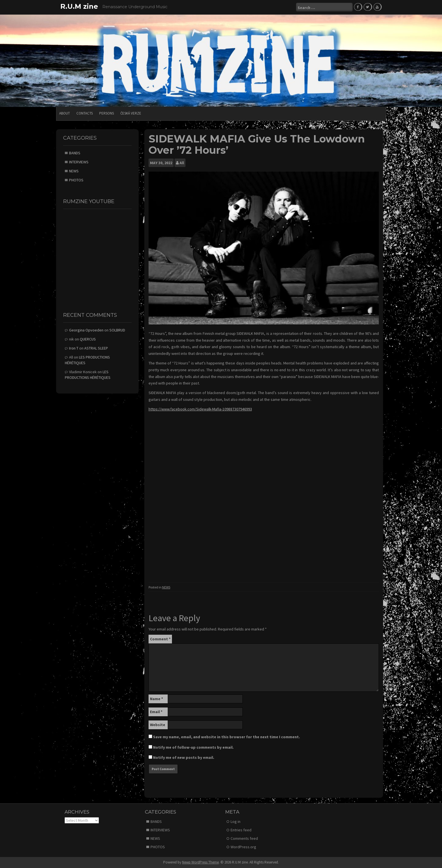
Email (156, 712)
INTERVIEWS (79, 162)
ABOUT (65, 113)
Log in (236, 821)
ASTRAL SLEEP (96, 348)
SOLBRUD (117, 330)
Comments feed (244, 838)
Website (158, 725)
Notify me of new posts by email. (184, 757)
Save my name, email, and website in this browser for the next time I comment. (226, 737)
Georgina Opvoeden (86, 330)
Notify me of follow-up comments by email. (193, 747)
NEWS (166, 587)
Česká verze (131, 113)
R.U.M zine (79, 6)
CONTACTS (85, 113)
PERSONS (107, 113)
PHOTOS (76, 180)
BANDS (75, 153)
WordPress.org (243, 847)
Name (156, 699)
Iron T (74, 348)
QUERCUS (88, 339)
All (182, 163)
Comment (160, 639)
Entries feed (241, 830)
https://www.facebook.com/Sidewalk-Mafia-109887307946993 (200, 409)
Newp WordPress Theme (200, 862)
